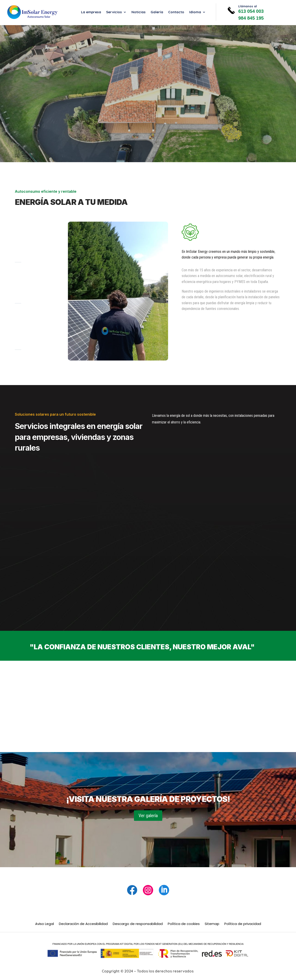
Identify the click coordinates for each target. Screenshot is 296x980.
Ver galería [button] (148, 816)
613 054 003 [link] (251, 11)
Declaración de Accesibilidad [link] (83, 924)
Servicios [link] (114, 12)
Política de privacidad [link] (243, 924)
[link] (32, 12)
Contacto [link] (176, 12)
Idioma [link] (195, 12)
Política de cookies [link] (184, 924)
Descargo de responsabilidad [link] (138, 924)
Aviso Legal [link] (45, 924)
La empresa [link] (91, 12)
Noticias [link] (139, 12)
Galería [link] (157, 12)
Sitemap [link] (212, 924)
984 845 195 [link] (251, 18)
